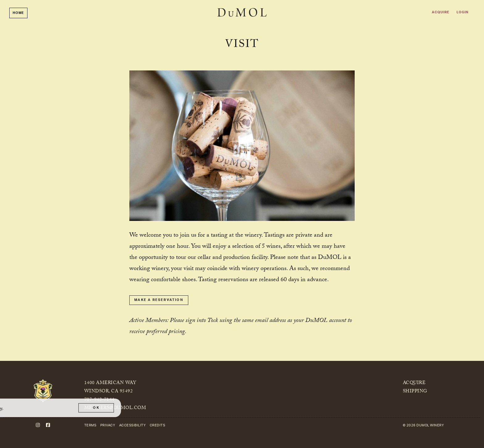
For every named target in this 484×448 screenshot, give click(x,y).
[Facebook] (48, 425)
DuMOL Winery (242, 12)
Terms (90, 425)
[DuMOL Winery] (43, 391)
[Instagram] (38, 425)
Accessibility (133, 425)
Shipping (415, 392)
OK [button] (96, 408)
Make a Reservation (159, 300)
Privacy (108, 425)
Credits (158, 425)
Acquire (441, 12)
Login (463, 12)
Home (18, 13)
